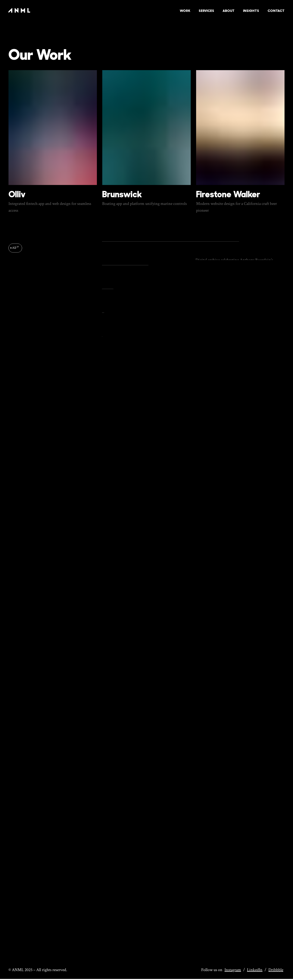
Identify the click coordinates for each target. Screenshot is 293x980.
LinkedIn (255, 970)
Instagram (233, 970)
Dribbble (276, 970)
